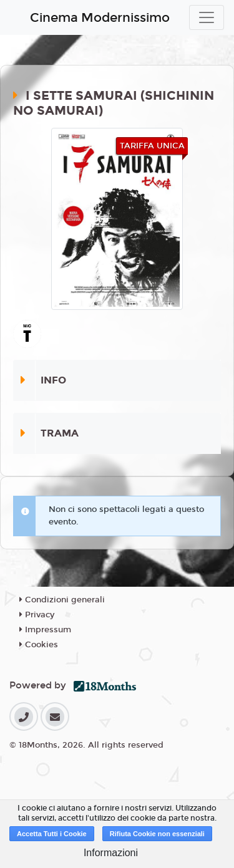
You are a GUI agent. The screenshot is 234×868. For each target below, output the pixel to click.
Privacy (37, 615)
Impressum (45, 630)
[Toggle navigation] (207, 17)
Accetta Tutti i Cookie (52, 834)
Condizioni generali (62, 600)
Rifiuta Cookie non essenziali (157, 834)
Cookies (39, 645)
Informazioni (111, 853)
